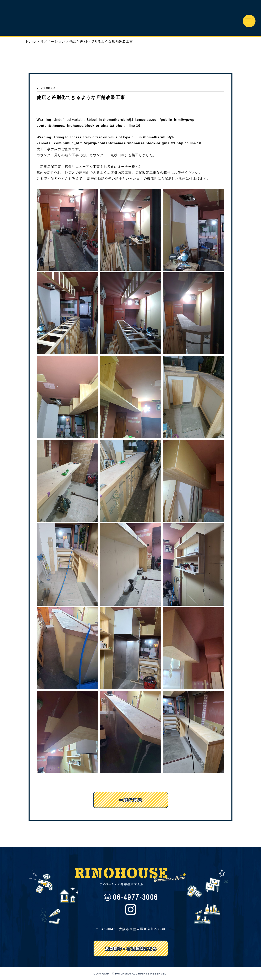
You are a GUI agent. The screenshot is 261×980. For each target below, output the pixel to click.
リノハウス (130, 18)
